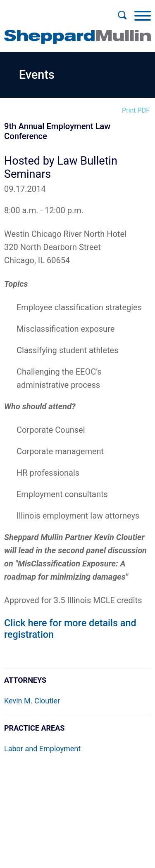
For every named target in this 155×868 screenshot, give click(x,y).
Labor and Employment (42, 749)
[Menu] (143, 15)
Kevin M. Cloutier (32, 701)
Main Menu (51, 11)
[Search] (122, 15)
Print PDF (136, 110)
